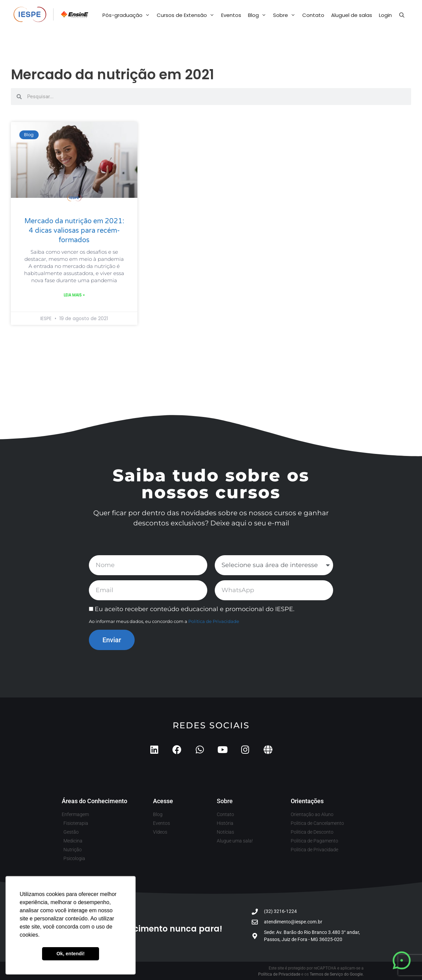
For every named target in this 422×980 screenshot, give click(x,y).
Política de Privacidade (214, 621)
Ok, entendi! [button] (70, 954)
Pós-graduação (128, 15)
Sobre (286, 15)
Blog (259, 15)
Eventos (231, 15)
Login (385, 15)
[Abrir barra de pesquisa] (402, 15)
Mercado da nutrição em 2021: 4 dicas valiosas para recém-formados (74, 231)
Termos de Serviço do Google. (337, 974)
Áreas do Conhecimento (94, 801)
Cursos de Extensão (187, 15)
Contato (313, 15)
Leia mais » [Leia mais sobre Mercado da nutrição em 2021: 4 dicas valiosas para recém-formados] (74, 295)
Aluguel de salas (352, 15)
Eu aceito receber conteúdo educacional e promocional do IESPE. (195, 609)
